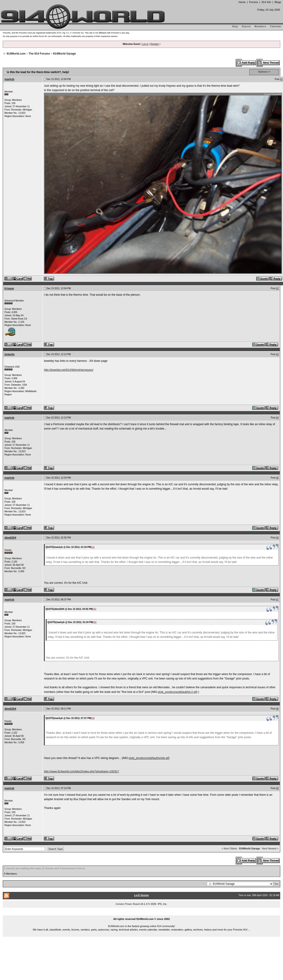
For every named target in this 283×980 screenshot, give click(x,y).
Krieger (9, 289)
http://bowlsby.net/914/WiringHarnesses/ (69, 370)
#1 (281, 79)
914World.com (16, 54)
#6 (277, 538)
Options (263, 72)
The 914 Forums (39, 54)
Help (235, 26)
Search (246, 26)
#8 (277, 709)
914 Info (266, 2)
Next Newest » (270, 848)
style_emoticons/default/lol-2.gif (177, 692)
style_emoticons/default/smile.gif (149, 758)
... (142, 914)
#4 (277, 418)
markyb (9, 79)
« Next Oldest (229, 848)
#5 (277, 478)
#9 (277, 788)
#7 (277, 600)
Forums (253, 2)
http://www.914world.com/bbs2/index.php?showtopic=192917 (81, 771)
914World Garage (64, 54)
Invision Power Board (128, 904)
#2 (277, 288)
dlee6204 (10, 538)
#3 (277, 354)
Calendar (276, 26)
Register (155, 44)
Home (242, 2)
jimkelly (9, 354)
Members (260, 26)
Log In (145, 44)
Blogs (278, 2)
